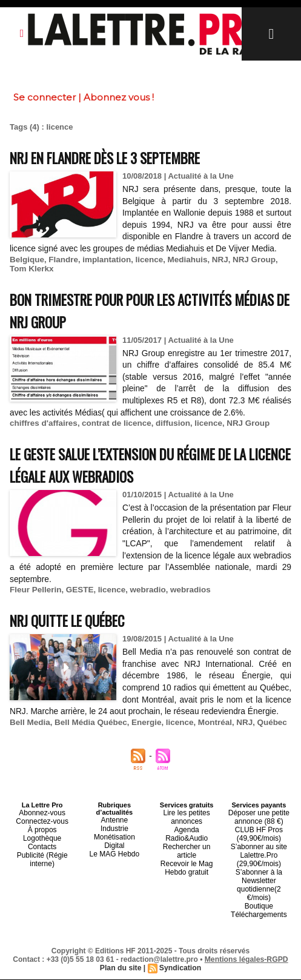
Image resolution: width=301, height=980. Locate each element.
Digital (115, 865)
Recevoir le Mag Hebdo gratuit (186, 869)
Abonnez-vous (42, 836)
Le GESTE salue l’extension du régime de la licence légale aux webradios (144, 477)
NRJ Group (246, 271)
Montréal (208, 746)
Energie (142, 746)
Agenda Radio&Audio (187, 850)
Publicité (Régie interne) (42, 876)
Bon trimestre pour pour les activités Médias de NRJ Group (135, 322)
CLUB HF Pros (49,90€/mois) (259, 854)
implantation (103, 271)
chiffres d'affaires (42, 435)
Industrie (114, 850)
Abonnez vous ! (119, 97)
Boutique (259, 909)
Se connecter (45, 97)
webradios (185, 602)
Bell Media (29, 746)
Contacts (42, 865)
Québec (263, 746)
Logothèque (42, 858)
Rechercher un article (187, 858)
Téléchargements (259, 916)
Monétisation (114, 858)
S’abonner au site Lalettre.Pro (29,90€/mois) (259, 872)
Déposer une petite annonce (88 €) (259, 839)
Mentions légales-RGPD (246, 960)
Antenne (114, 843)
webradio (143, 602)
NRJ (213, 271)
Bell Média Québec (88, 746)
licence (145, 271)
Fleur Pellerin (35, 602)
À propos (42, 850)
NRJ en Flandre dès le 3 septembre (120, 157)
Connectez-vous (42, 843)
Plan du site (121, 968)
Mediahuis (182, 271)
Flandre (61, 271)
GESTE (78, 602)
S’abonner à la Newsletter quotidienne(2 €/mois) (259, 894)
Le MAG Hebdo (114, 872)
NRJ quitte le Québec (75, 632)
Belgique (26, 271)
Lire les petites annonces (187, 839)
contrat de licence (113, 435)
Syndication (180, 968)
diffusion (167, 435)
